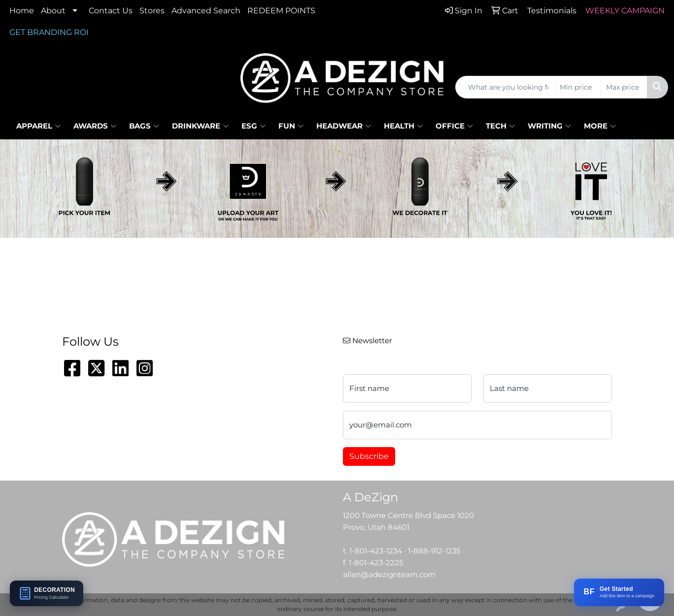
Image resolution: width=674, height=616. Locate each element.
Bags (144, 126)
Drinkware (200, 126)
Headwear (344, 126)
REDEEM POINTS (281, 11)
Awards (95, 126)
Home (22, 11)
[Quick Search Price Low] (578, 87)
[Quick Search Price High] (624, 87)
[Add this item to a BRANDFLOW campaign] (619, 592)
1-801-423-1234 (376, 551)
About (53, 11)
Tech (500, 126)
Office (454, 126)
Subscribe (369, 456)
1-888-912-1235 (434, 551)
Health (403, 126)
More (600, 126)
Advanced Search (206, 11)
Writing (549, 126)
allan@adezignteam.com (389, 575)
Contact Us (111, 11)
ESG (253, 126)
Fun (291, 126)
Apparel (38, 126)
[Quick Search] (505, 87)
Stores (152, 11)
